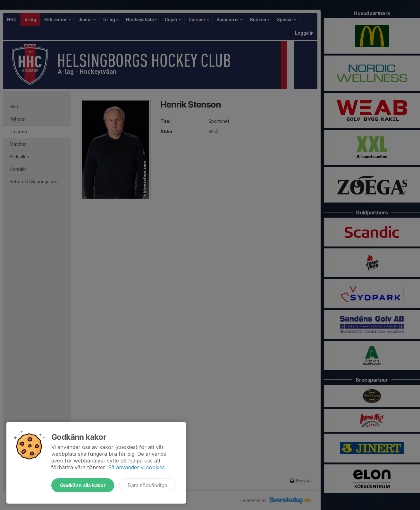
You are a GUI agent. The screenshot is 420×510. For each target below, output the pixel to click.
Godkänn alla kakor (83, 485)
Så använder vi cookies (136, 467)
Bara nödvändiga (147, 485)
